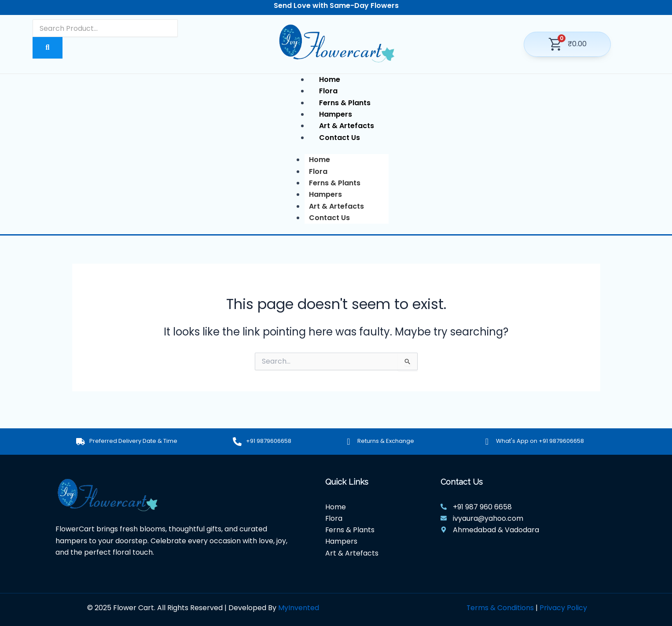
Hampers (325, 194)
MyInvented (299, 608)
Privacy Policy (563, 608)
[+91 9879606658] (237, 442)
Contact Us (329, 218)
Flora (318, 171)
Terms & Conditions (500, 608)
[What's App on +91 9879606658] (487, 442)
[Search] (105, 28)
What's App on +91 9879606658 (540, 441)
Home (319, 160)
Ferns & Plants (335, 183)
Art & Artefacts (336, 206)
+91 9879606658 (269, 441)
